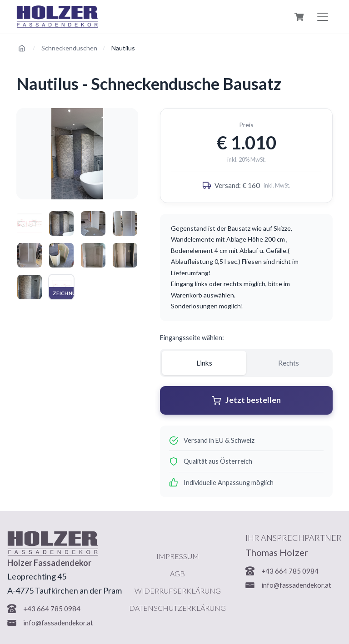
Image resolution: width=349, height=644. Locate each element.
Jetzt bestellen (246, 400)
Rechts (289, 363)
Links (204, 363)
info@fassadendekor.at (58, 623)
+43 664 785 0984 (52, 609)
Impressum (178, 556)
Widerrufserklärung (178, 591)
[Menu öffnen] (323, 17)
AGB (177, 573)
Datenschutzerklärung (177, 608)
